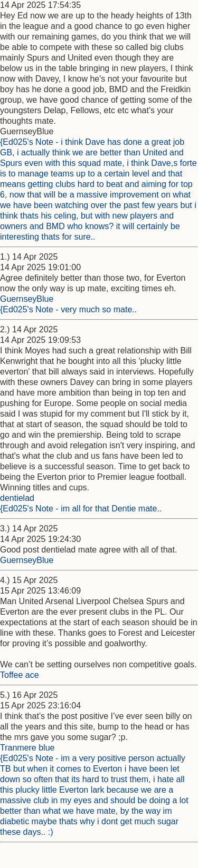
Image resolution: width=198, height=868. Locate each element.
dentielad (17, 498)
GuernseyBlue (27, 299)
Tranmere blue (27, 748)
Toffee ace (20, 675)
